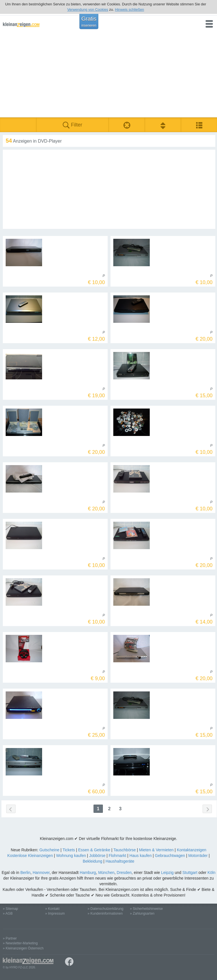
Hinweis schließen (130, 9)
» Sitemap (10, 909)
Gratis (89, 22)
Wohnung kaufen (71, 856)
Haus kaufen (141, 856)
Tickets (69, 850)
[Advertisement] (108, 75)
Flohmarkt (117, 856)
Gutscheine (49, 850)
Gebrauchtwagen (170, 856)
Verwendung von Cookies (88, 9)
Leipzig (167, 872)
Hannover (41, 872)
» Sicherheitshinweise (146, 909)
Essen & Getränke (94, 850)
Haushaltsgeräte (120, 861)
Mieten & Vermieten (156, 850)
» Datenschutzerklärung (106, 909)
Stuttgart (190, 872)
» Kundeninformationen (105, 914)
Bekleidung (93, 861)
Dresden (124, 872)
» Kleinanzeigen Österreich (23, 948)
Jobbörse (97, 856)
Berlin (25, 872)
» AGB (8, 914)
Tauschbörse (124, 850)
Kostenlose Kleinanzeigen (30, 856)
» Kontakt (52, 909)
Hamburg (88, 872)
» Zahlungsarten (142, 914)
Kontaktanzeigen (192, 850)
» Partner (10, 938)
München (106, 872)
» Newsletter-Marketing (20, 943)
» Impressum (55, 914)
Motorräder (198, 856)
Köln (211, 872)
